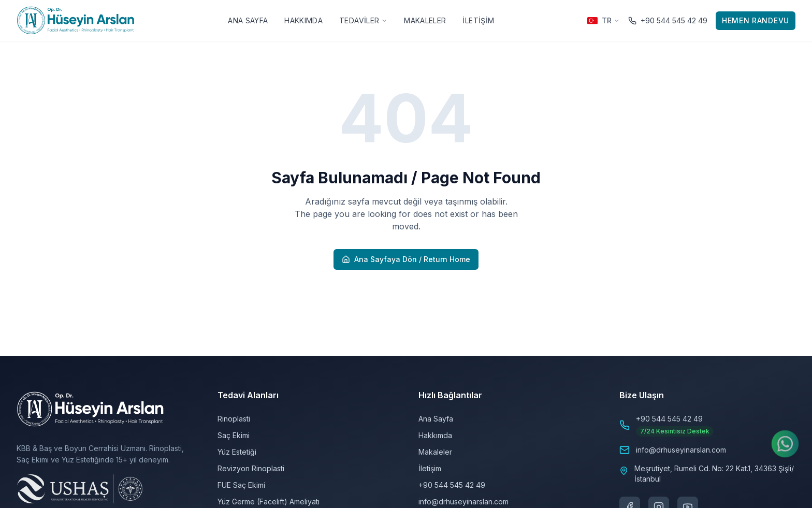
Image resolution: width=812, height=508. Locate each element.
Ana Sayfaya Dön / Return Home (406, 259)
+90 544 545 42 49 (452, 485)
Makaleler (425, 20)
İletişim (478, 20)
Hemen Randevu (756, 20)
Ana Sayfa (248, 20)
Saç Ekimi (234, 435)
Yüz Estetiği (237, 452)
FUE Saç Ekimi (241, 485)
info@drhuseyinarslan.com (463, 502)
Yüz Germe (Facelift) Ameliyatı (269, 502)
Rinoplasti (234, 419)
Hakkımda (303, 20)
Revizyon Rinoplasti (251, 468)
